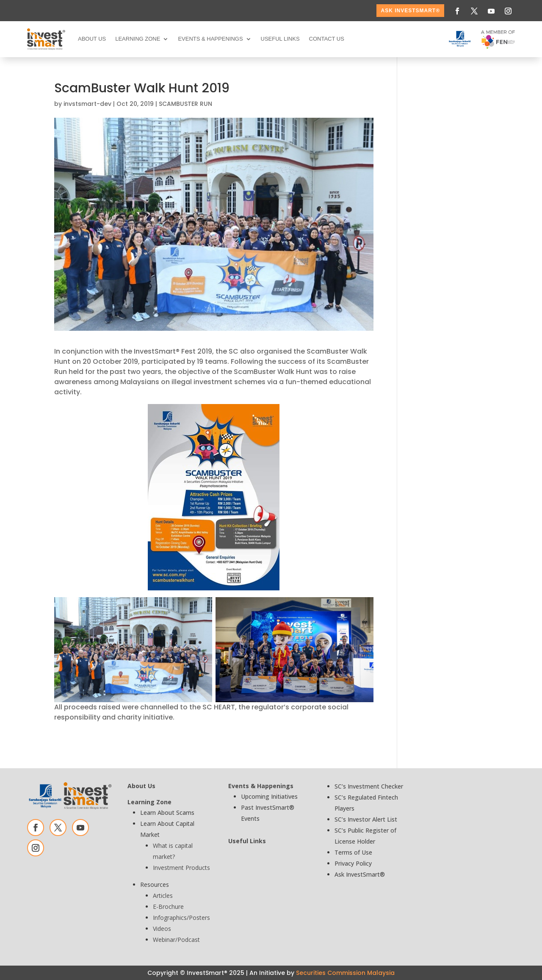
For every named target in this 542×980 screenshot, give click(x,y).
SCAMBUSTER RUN (185, 104)
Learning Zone (138, 39)
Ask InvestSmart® (360, 874)
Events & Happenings (210, 39)
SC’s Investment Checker (369, 786)
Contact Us (327, 39)
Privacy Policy (353, 863)
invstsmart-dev (87, 104)
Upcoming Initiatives (269, 796)
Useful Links (280, 39)
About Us (92, 39)
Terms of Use (353, 852)
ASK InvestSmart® (410, 11)
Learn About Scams (167, 813)
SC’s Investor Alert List (366, 819)
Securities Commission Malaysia (345, 973)
